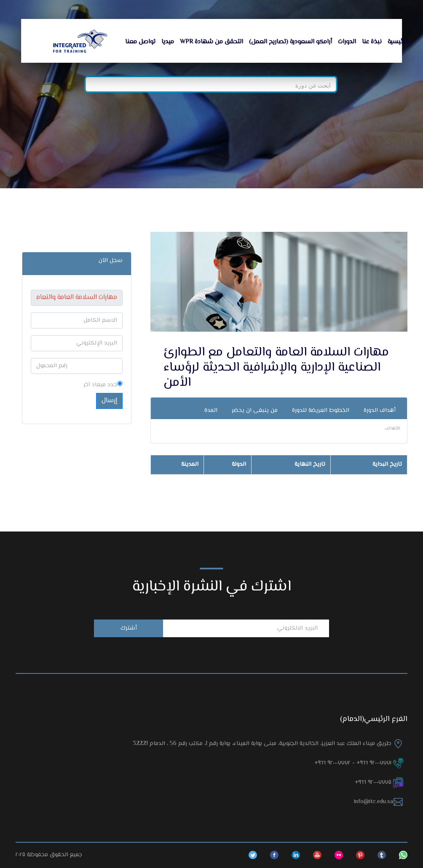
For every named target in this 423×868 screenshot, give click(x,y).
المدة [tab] (211, 411)
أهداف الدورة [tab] (380, 411)
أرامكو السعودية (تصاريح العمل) (290, 42)
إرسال (109, 401)
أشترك (129, 628)
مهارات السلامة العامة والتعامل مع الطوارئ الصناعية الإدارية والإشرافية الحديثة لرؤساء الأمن (276, 367)
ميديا (168, 42)
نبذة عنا (372, 42)
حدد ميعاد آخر (103, 385)
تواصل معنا (140, 42)
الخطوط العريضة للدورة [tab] (321, 411)
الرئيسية (398, 42)
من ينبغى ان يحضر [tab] (255, 411)
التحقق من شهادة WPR (211, 42)
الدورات (347, 42)
